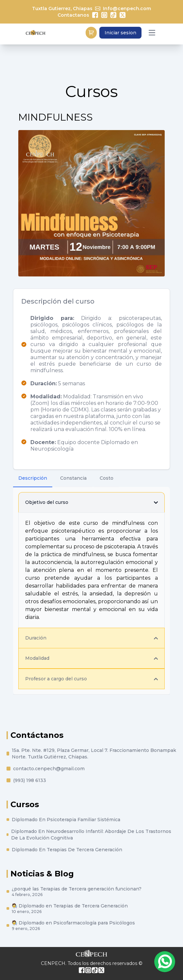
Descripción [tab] (33, 478)
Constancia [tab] (73, 478)
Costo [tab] (107, 478)
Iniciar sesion (120, 33)
